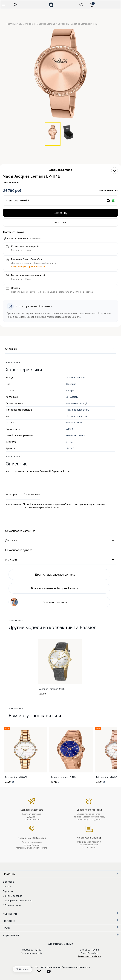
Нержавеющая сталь (78, 416)
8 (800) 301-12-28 (32, 950)
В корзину (61, 213)
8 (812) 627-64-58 (89, 950)
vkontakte (41, 971)
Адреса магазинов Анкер (89, 956)
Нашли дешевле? (109, 190)
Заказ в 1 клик (60, 223)
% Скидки (60, 559)
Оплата (7, 886)
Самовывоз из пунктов (60, 550)
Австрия (71, 390)
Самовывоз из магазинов (60, 531)
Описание (60, 349)
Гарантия (8, 891)
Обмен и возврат (13, 896)
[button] (4, 5)
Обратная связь (12, 905)
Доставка (60, 540)
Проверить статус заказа (18, 901)
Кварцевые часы (75, 403)
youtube (51, 971)
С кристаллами (32, 494)
